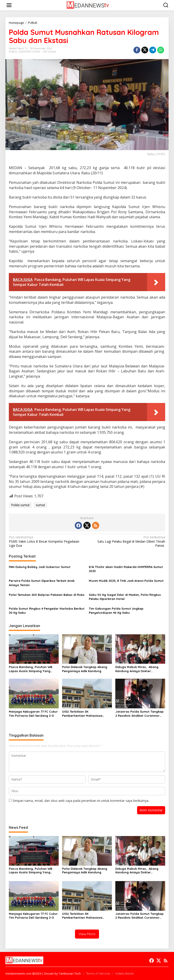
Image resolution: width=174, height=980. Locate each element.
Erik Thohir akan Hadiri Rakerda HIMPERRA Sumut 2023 (126, 569)
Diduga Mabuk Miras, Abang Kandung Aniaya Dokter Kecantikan (137, 669)
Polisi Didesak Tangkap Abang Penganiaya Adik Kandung (85, 669)
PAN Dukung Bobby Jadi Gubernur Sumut (40, 567)
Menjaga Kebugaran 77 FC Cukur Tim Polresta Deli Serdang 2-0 (33, 714)
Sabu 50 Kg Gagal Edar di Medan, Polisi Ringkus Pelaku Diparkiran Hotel (125, 597)
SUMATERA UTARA (29, 52)
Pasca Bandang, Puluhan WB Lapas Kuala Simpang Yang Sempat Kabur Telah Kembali (31, 669)
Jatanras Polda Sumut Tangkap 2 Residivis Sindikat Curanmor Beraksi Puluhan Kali (139, 714)
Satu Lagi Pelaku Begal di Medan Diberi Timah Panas (128, 541)
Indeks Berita (124, 973)
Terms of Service (98, 973)
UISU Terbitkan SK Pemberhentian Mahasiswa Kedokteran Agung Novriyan (83, 714)
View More (87, 934)
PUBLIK (13, 52)
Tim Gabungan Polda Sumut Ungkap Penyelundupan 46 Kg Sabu (116, 611)
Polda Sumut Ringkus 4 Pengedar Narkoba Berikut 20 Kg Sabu (47, 611)
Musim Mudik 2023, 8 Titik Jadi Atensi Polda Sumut (126, 581)
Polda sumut (20, 505)
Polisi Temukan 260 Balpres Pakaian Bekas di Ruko (47, 595)
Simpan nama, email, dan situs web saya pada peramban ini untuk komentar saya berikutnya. (81, 801)
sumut (40, 505)
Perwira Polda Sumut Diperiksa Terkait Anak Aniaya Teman (42, 583)
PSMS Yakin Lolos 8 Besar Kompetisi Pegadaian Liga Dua (46, 541)
